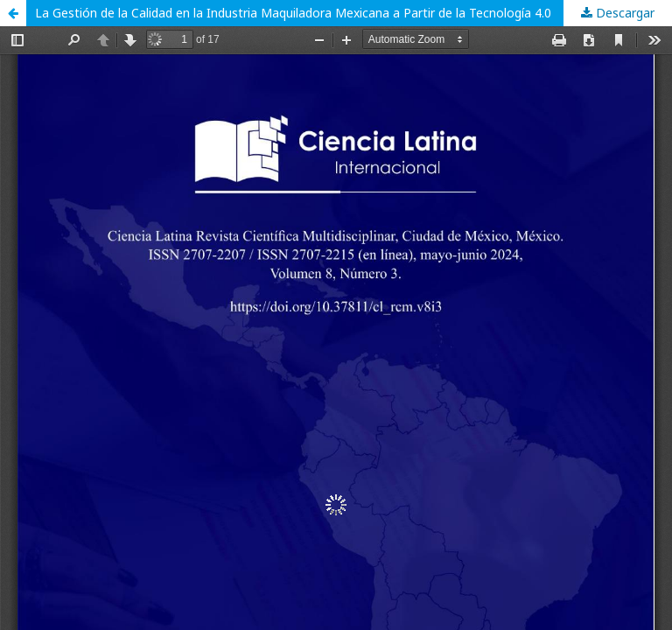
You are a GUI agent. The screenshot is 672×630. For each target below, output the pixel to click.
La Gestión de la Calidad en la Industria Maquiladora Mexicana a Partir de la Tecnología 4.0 (293, 13)
